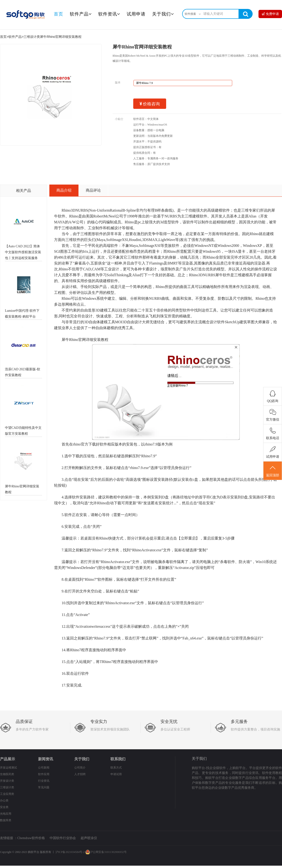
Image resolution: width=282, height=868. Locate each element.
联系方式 (116, 768)
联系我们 (118, 759)
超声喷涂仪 (89, 838)
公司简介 (80, 768)
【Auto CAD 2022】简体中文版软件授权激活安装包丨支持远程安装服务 (23, 252)
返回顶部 (273, 471)
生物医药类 (7, 774)
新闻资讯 (46, 759)
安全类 (4, 807)
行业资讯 (44, 781)
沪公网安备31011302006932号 (106, 852)
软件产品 (81, 14)
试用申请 (136, 14)
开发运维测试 (8, 768)
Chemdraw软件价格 (31, 838)
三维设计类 (32, 37)
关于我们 (163, 14)
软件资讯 (109, 14)
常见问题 (44, 787)
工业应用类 (7, 794)
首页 (59, 14)
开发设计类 (7, 781)
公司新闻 (44, 768)
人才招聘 (80, 774)
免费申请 (270, 14)
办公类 (4, 801)
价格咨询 (150, 104)
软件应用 (44, 774)
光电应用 (6, 814)
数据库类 (6, 820)
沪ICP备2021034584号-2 (70, 852)
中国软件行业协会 (63, 838)
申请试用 (116, 774)
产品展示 (8, 759)
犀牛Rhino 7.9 (144, 83)
